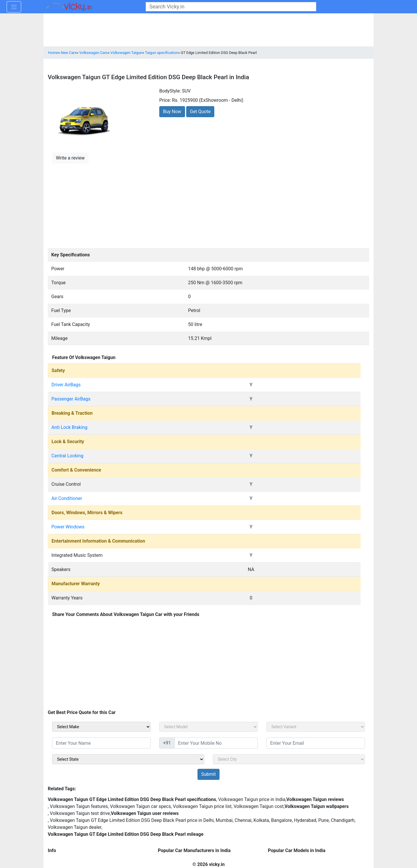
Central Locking (68, 456)
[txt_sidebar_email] (316, 743)
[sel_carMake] (101, 727)
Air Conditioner (67, 498)
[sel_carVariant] (316, 727)
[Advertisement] (209, 205)
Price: (165, 100)
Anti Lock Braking (69, 427)
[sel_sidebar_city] (289, 759)
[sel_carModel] (209, 727)
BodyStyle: (170, 91)
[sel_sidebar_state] (128, 759)
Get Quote (200, 112)
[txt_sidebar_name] (101, 743)
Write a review (70, 158)
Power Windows (68, 527)
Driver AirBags (66, 385)
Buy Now (172, 112)
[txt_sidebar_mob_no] (216, 743)
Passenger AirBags (71, 399)
